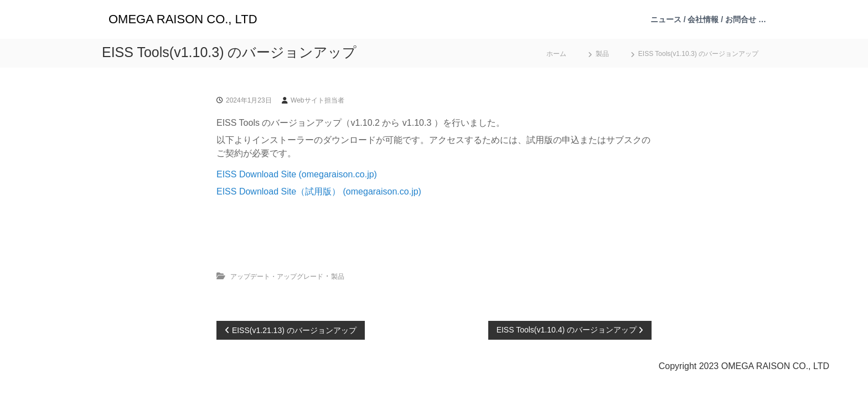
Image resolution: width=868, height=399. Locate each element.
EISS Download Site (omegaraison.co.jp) (297, 174)
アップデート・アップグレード (277, 277)
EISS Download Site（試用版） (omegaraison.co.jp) (319, 191)
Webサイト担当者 (317, 100)
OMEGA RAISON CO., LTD (183, 19)
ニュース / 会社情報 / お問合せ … (708, 19)
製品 (602, 54)
